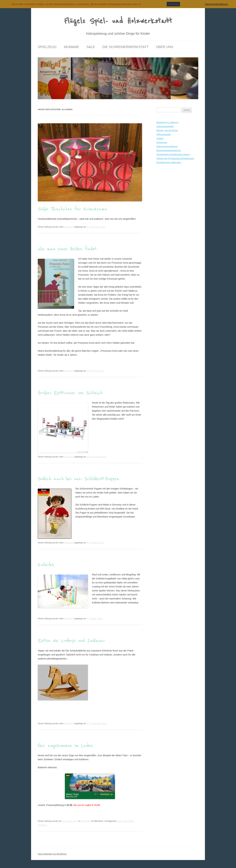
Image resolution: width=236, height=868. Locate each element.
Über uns (165, 47)
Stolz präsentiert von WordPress (52, 854)
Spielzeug (47, 47)
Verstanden (173, 4)
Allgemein (69, 227)
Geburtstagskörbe (165, 126)
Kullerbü (46, 565)
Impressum (162, 142)
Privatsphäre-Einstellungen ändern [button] (173, 154)
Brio (119, 821)
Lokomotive (128, 821)
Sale (91, 47)
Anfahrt (160, 138)
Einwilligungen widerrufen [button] (169, 162)
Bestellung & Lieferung (167, 122)
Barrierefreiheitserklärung (169, 150)
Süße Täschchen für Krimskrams (72, 209)
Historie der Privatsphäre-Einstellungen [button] (175, 158)
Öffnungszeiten (164, 134)
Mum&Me (71, 47)
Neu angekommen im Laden (65, 746)
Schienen (42, 825)
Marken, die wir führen (167, 130)
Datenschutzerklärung (167, 146)
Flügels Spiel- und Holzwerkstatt (118, 21)
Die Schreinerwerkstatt (125, 47)
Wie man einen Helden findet (67, 249)
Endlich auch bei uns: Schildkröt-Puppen (78, 479)
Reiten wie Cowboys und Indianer (71, 641)
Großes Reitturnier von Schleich (70, 393)
